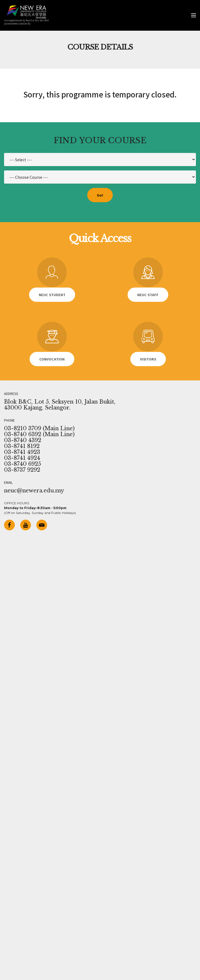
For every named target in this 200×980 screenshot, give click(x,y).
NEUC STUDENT (52, 295)
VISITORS (148, 359)
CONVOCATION (52, 359)
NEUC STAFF (148, 295)
